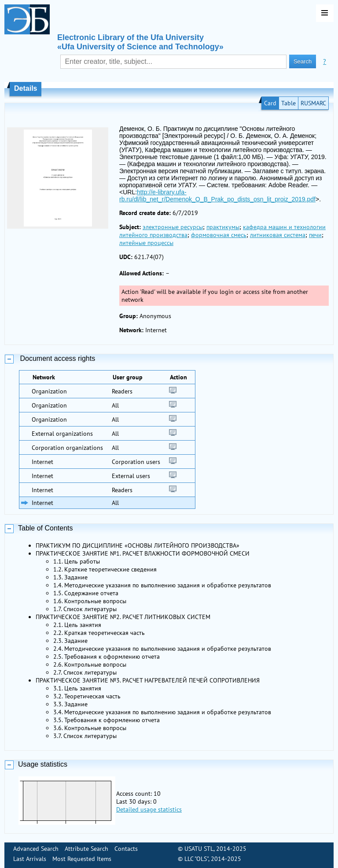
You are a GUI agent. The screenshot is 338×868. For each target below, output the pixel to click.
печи (315, 235)
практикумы (223, 227)
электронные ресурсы (173, 227)
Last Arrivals (30, 859)
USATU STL (199, 849)
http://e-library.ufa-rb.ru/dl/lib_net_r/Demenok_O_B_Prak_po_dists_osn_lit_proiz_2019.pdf (217, 196)
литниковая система (278, 235)
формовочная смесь (219, 235)
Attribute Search (86, 849)
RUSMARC (313, 103)
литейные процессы (146, 243)
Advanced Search (36, 849)
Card (270, 103)
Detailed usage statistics (149, 809)
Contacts (126, 849)
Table (288, 103)
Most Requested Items (82, 859)
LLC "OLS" (196, 859)
